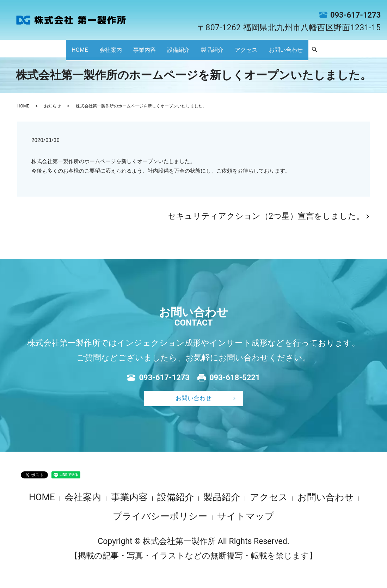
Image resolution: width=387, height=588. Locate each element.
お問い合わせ (331, 49)
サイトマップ (246, 516)
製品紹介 (221, 49)
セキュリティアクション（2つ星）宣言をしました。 (266, 216)
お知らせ (53, 106)
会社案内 (72, 49)
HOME (28, 49)
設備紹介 (171, 49)
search (372, 50)
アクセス (271, 49)
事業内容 (122, 49)
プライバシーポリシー (160, 516)
